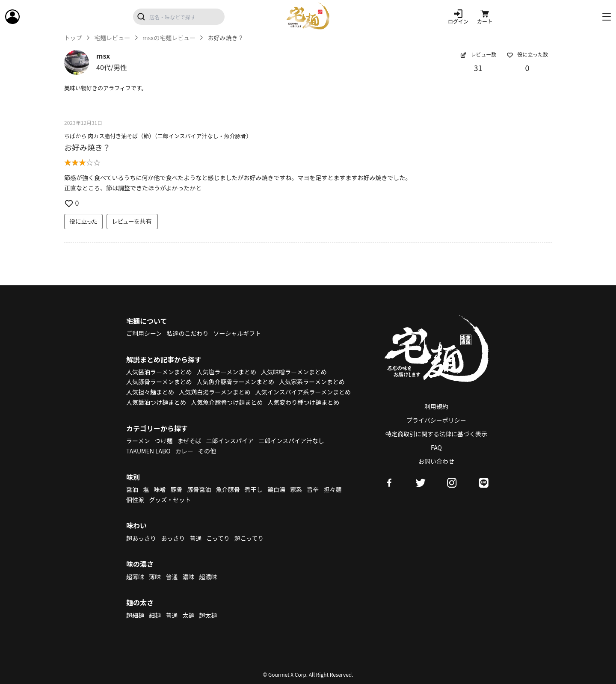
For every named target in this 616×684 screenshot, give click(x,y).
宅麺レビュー (112, 38)
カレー (184, 451)
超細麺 (135, 615)
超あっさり (141, 538)
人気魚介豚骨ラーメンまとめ (235, 382)
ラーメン (138, 441)
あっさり (173, 538)
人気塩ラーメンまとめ (227, 372)
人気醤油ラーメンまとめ (159, 372)
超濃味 (208, 577)
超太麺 (208, 615)
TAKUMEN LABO (148, 451)
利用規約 (436, 406)
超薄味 (135, 577)
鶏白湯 (276, 489)
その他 (207, 451)
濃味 (188, 577)
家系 (296, 489)
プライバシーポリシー (436, 420)
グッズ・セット (170, 500)
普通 (195, 538)
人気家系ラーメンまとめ (312, 382)
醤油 (132, 489)
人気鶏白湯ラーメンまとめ (215, 392)
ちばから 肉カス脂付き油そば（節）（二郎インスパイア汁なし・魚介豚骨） (158, 136)
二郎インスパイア (230, 441)
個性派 (135, 500)
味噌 (160, 489)
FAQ (436, 447)
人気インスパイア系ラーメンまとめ (303, 392)
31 (478, 68)
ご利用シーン (144, 333)
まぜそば (190, 441)
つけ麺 (164, 441)
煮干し (254, 489)
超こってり (249, 538)
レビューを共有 (132, 221)
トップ (73, 38)
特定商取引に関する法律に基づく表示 (436, 434)
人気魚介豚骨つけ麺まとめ (227, 402)
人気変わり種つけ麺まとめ (303, 402)
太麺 (188, 615)
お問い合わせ (436, 461)
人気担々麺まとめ (150, 392)
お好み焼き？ (87, 147)
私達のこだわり (187, 333)
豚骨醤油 (199, 489)
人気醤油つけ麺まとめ (156, 402)
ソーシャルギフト (237, 333)
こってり (218, 538)
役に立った (83, 221)
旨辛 (313, 489)
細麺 (155, 615)
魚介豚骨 (228, 489)
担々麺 (332, 489)
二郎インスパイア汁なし (291, 441)
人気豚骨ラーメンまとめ (159, 382)
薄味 (155, 577)
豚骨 (176, 489)
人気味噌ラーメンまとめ (294, 372)
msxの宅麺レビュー (169, 38)
